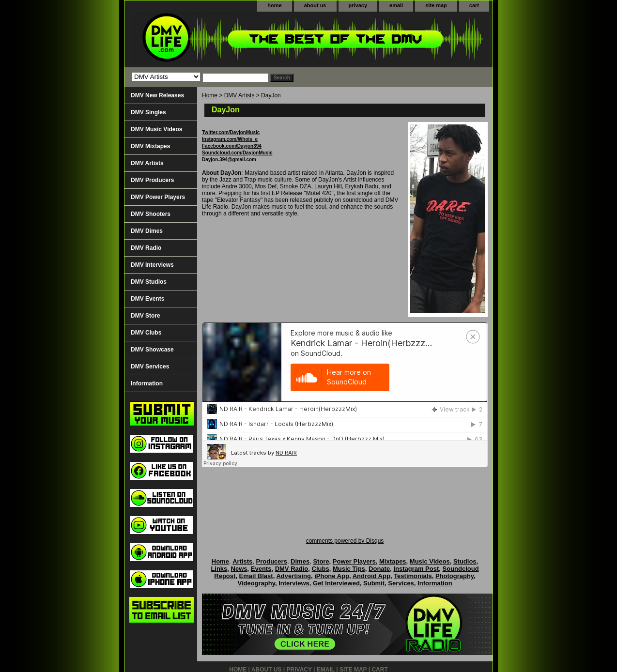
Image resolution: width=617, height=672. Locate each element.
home (274, 5)
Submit (374, 583)
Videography (256, 583)
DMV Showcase (152, 350)
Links (219, 569)
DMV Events (147, 299)
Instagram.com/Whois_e (230, 139)
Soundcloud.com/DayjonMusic (237, 153)
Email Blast (256, 576)
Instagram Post (416, 569)
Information (147, 383)
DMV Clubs (146, 333)
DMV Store (146, 316)
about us (315, 5)
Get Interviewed (336, 583)
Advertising (293, 576)
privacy (358, 5)
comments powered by (345, 541)
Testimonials (413, 576)
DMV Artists (239, 95)
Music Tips (349, 569)
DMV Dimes (147, 231)
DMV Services (150, 367)
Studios (465, 561)
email (396, 5)
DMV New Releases (157, 95)
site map (436, 5)
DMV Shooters (151, 214)
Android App (371, 576)
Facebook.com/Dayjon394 (232, 146)
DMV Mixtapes (150, 146)
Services (401, 583)
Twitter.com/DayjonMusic (231, 132)
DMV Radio (146, 248)
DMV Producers (152, 180)
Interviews (294, 583)
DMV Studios (149, 282)
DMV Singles (148, 112)
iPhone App (332, 576)
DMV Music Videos (156, 129)
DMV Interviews (152, 265)
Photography (455, 576)
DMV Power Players (158, 197)
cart (474, 5)
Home (210, 95)
